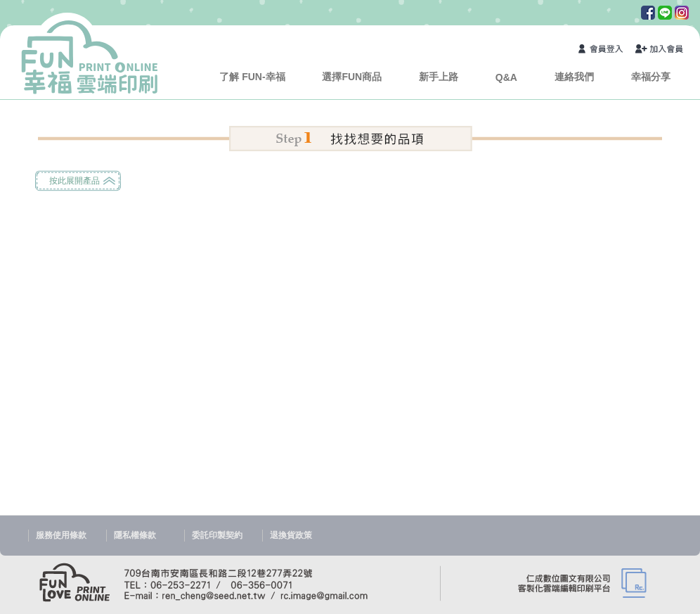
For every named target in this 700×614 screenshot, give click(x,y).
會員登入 (603, 50)
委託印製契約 (217, 535)
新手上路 (439, 77)
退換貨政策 (291, 535)
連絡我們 (574, 77)
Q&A (506, 77)
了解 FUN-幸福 (252, 77)
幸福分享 (651, 77)
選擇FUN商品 (352, 77)
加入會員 (660, 50)
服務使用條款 (61, 535)
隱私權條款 (135, 535)
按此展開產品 (74, 181)
